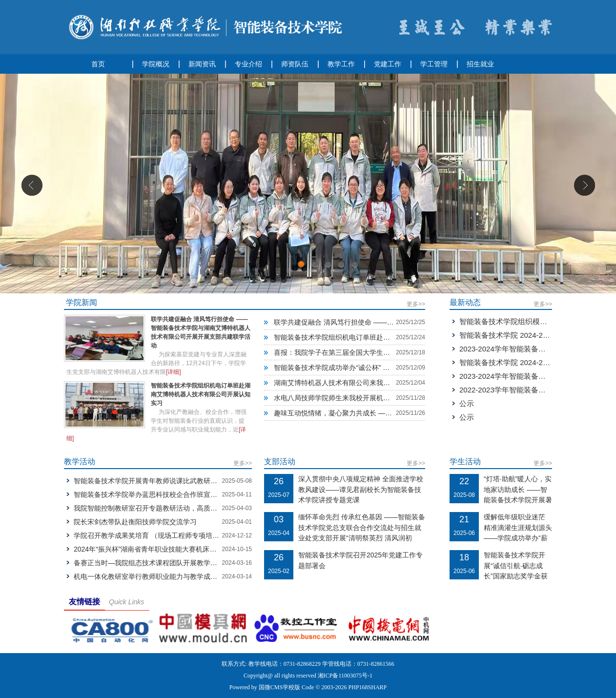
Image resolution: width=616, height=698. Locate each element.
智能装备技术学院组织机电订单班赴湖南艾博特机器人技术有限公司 (376, 337)
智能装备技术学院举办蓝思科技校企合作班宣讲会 (149, 494)
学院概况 (156, 64)
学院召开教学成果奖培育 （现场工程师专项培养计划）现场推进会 (174, 535)
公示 (467, 403)
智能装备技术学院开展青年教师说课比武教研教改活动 (156, 481)
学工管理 (434, 64)
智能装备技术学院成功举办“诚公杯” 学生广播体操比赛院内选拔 (369, 368)
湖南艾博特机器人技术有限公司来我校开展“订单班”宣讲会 (361, 383)
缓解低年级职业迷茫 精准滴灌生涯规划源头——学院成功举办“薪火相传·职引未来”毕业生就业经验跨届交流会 (518, 538)
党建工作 (388, 64)
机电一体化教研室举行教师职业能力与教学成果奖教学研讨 (163, 576)
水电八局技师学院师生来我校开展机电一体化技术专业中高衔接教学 (376, 398)
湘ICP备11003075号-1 (345, 676)
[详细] (174, 372)
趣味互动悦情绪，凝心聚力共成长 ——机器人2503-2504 (359, 413)
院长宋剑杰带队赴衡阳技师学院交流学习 (135, 522)
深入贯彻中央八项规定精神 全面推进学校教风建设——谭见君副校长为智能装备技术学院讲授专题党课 (361, 489)
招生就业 (480, 64)
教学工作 (341, 64)
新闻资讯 (202, 64)
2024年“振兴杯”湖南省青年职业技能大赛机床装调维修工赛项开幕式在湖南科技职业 (200, 549)
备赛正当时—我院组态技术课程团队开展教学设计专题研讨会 (166, 563)
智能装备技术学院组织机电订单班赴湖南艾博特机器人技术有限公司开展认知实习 (201, 394)
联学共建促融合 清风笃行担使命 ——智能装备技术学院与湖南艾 (371, 322)
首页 (98, 64)
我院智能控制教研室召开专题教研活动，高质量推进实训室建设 (169, 508)
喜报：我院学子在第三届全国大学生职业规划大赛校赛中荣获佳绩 (373, 352)
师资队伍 (295, 64)
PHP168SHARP (368, 687)
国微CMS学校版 (279, 687)
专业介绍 (248, 64)
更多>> (416, 304)
